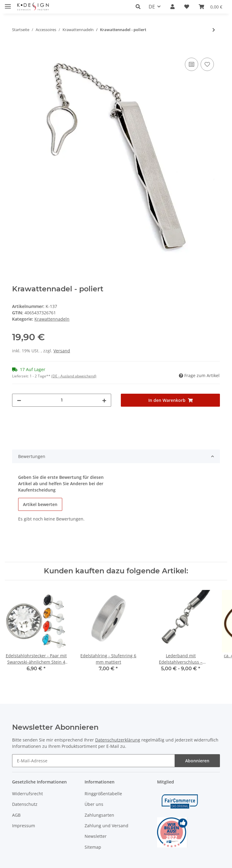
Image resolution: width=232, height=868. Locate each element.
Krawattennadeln (52, 319)
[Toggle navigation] (8, 4)
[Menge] (62, 400)
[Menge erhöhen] (104, 400)
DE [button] (152, 7)
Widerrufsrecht (27, 794)
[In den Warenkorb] (17, 50)
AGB (16, 815)
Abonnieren (197, 761)
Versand (62, 351)
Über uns (94, 804)
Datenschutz (25, 804)
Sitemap (93, 847)
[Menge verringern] (19, 400)
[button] (140, 7)
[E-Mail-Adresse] (93, 761)
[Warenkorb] (211, 7)
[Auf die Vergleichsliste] (192, 64)
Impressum (24, 826)
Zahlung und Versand (106, 826)
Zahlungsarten (99, 815)
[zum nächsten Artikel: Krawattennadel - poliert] (214, 30)
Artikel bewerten (40, 504)
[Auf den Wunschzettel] (207, 64)
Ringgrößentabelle (103, 794)
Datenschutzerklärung (118, 740)
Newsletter (96, 836)
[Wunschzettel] (187, 7)
